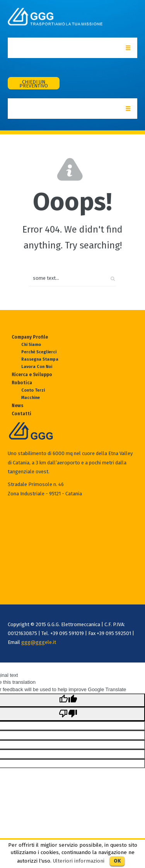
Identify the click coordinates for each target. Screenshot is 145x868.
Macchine (31, 398)
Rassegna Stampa (40, 359)
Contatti (21, 414)
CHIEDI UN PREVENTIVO (34, 84)
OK (117, 861)
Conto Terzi (33, 390)
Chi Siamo (31, 345)
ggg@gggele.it (39, 642)
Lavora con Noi (37, 367)
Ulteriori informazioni (79, 861)
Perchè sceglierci (39, 352)
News (18, 406)
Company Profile (30, 337)
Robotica (22, 383)
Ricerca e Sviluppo (32, 375)
